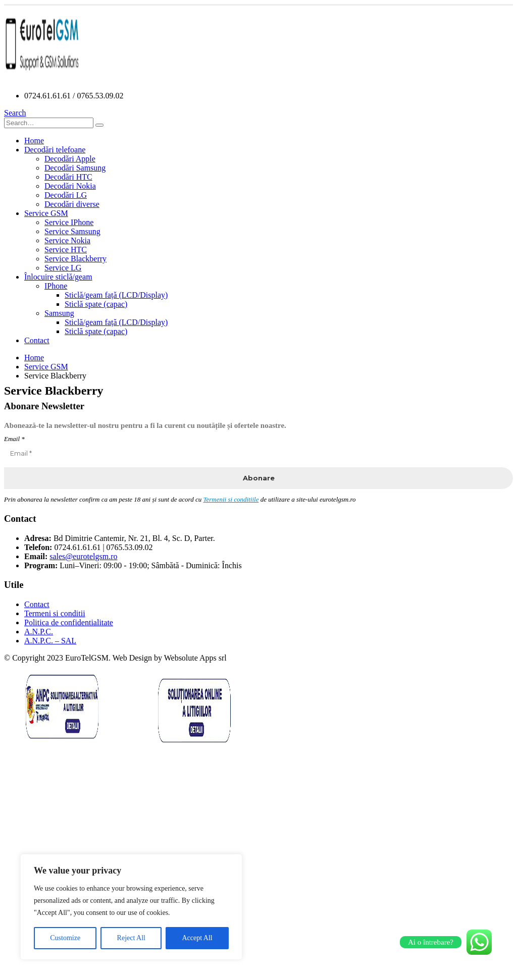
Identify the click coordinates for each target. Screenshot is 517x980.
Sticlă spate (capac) (96, 304)
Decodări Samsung (75, 168)
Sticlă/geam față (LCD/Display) (116, 295)
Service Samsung (72, 231)
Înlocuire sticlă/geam (58, 277)
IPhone (56, 286)
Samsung (59, 313)
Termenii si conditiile (231, 499)
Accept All (197, 938)
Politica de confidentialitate (69, 622)
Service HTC (66, 250)
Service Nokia (67, 240)
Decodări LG (66, 195)
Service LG (63, 268)
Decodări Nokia (70, 186)
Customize (65, 938)
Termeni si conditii (55, 613)
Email (14, 439)
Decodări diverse (72, 204)
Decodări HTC (68, 177)
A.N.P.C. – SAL (50, 641)
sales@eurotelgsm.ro (83, 556)
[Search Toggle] (15, 113)
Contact (37, 340)
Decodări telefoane (55, 150)
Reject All (131, 938)
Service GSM (46, 213)
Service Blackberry (75, 259)
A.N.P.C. (39, 632)
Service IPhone (69, 222)
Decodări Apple (70, 159)
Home (34, 141)
